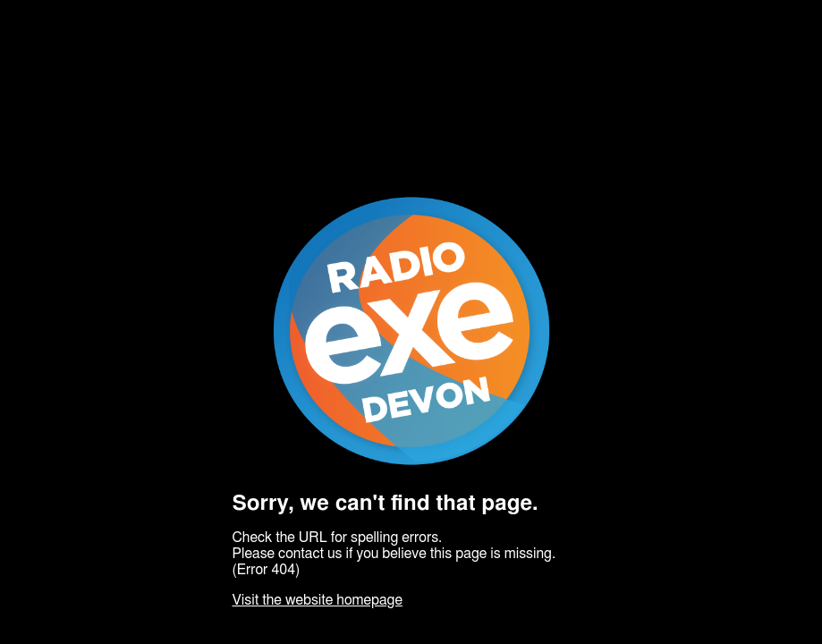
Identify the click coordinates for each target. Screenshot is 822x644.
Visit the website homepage (318, 600)
